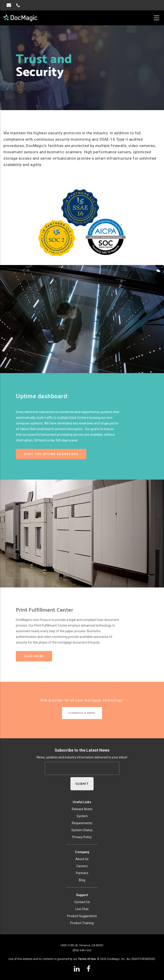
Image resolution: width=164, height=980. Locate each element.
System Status (82, 830)
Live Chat (82, 909)
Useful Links (82, 802)
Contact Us (82, 902)
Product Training (82, 923)
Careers (82, 866)
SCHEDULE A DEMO (82, 713)
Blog (82, 880)
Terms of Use (87, 959)
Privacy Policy (82, 837)
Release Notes (82, 809)
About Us (82, 859)
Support (82, 895)
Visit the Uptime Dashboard (51, 454)
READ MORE (34, 656)
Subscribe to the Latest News (82, 750)
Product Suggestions (82, 916)
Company (82, 852)
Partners (82, 873)
